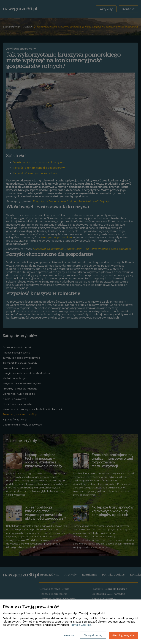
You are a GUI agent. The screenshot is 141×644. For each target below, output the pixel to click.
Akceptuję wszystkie (124, 635)
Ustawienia (68, 635)
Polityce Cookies (80, 625)
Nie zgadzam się (93, 635)
